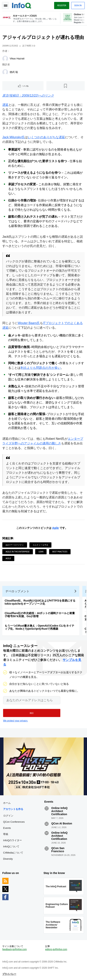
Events (7, 828)
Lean (41, 552)
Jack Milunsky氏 (14, 137)
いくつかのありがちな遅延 (46, 137)
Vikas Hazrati (17, 59)
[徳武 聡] (5, 72)
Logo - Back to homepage (22, 5)
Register (62, 5)
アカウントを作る (13, 809)
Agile (55, 528)
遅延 (5, 105)
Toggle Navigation (5, 5)
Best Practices (60, 552)
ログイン (8, 816)
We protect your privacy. (15, 721)
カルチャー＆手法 (40, 545)
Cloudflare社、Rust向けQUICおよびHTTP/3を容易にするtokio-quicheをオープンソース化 (40, 602)
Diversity (8, 859)
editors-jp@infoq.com (56, 949)
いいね (26, 86)
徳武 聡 (14, 72)
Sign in (78, 5)
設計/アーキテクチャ (15, 545)
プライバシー (9, 974)
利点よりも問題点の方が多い (41, 368)
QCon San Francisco (58, 850)
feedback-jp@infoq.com (14, 949)
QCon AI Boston (62, 823)
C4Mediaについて (13, 853)
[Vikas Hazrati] (5, 59)
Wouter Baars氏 (29, 323)
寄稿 (6, 834)
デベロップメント (17, 591)
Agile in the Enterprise (18, 552)
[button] (32, 713)
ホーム (7, 803)
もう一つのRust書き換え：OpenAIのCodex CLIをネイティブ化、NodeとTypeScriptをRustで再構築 (39, 627)
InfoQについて (11, 846)
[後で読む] (66, 86)
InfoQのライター (12, 840)
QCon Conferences (14, 822)
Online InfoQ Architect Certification (59, 811)
